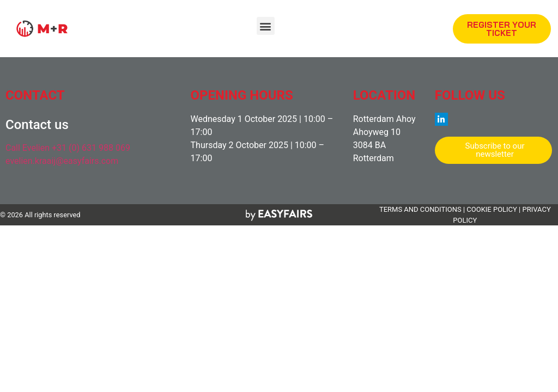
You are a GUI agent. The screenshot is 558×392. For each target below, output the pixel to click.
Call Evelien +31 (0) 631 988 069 (68, 148)
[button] (266, 26)
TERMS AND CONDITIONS (420, 209)
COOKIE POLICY (492, 209)
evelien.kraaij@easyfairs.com (62, 161)
